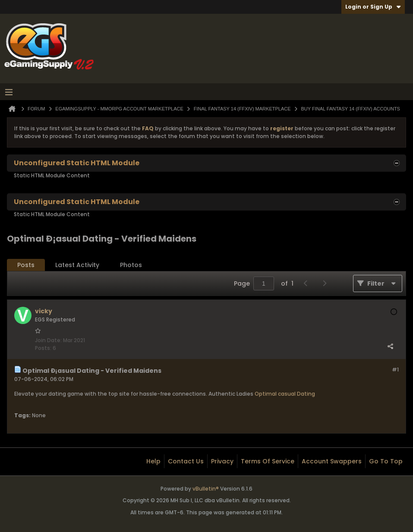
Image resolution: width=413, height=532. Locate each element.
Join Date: (48, 340)
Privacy (222, 461)
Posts (26, 265)
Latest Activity (77, 265)
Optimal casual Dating (285, 394)
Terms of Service (268, 461)
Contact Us (186, 461)
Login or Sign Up (373, 7)
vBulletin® (206, 489)
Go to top (386, 461)
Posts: (43, 348)
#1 (395, 370)
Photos (131, 265)
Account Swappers (332, 461)
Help (153, 461)
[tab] (26, 265)
